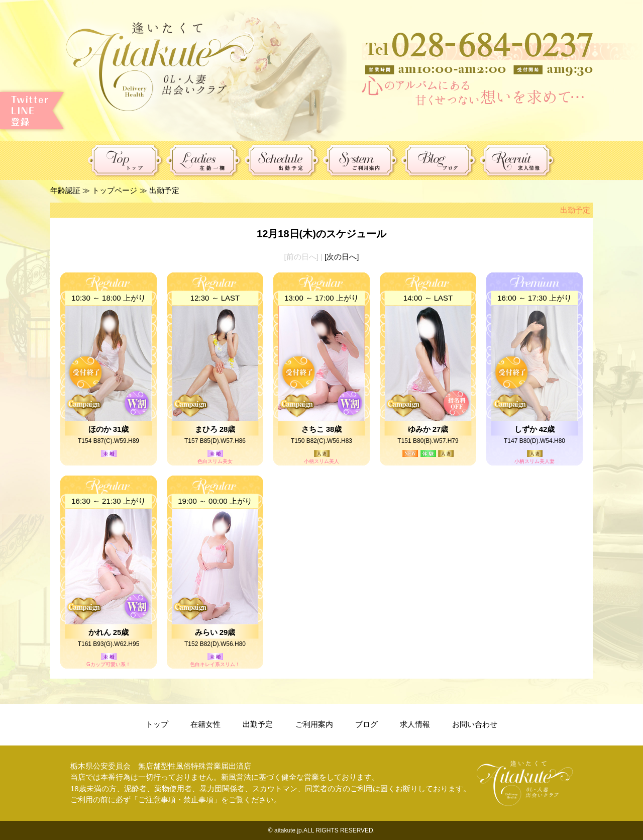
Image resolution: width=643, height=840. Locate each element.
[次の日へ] (342, 257)
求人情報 (415, 724)
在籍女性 (205, 724)
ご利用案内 (314, 724)
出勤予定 (258, 724)
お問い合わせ (475, 724)
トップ (157, 724)
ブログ (366, 724)
